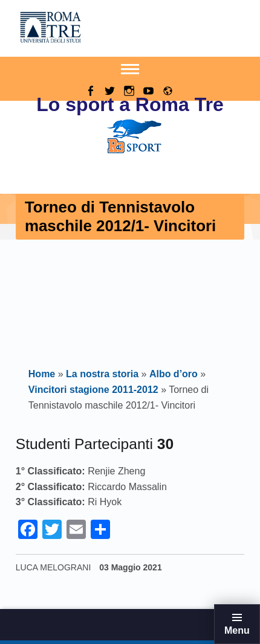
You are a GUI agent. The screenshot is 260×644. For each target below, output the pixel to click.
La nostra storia (102, 374)
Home (42, 374)
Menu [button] (237, 630)
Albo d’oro (174, 374)
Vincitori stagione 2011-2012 (93, 390)
